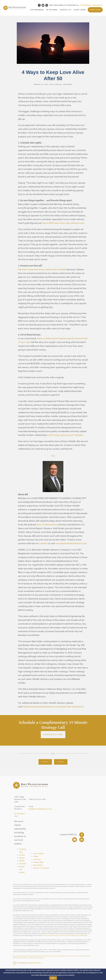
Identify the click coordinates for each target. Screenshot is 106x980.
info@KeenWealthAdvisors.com (40, 809)
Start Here (95, 10)
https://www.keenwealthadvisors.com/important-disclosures (53, 707)
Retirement (68, 84)
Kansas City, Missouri (41, 868)
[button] (53, 974)
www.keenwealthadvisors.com (71, 543)
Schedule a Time (53, 735)
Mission (22, 858)
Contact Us (65, 10)
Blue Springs (38, 865)
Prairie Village (38, 862)
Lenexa (22, 855)
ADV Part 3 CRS (71, 956)
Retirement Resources (92, 5)
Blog (52, 84)
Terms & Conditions (42, 956)
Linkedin (61, 762)
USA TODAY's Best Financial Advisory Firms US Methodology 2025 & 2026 (65, 935)
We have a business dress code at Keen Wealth (42, 269)
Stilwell (22, 861)
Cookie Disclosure (25, 958)
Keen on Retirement (46, 524)
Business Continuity (37, 958)
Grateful (59, 84)
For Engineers (37, 10)
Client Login (79, 10)
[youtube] (75, 840)
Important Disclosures (20, 956)
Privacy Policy (31, 956)
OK (53, 978)
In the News (52, 10)
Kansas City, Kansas (22, 869)
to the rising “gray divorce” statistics (65, 435)
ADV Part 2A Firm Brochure (57, 956)
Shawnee (23, 864)
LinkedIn (43, 543)
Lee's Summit (38, 853)
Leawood (37, 859)
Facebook (45, 762)
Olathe (36, 856)
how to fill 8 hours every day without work (63, 223)
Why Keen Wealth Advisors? (63, 5)
